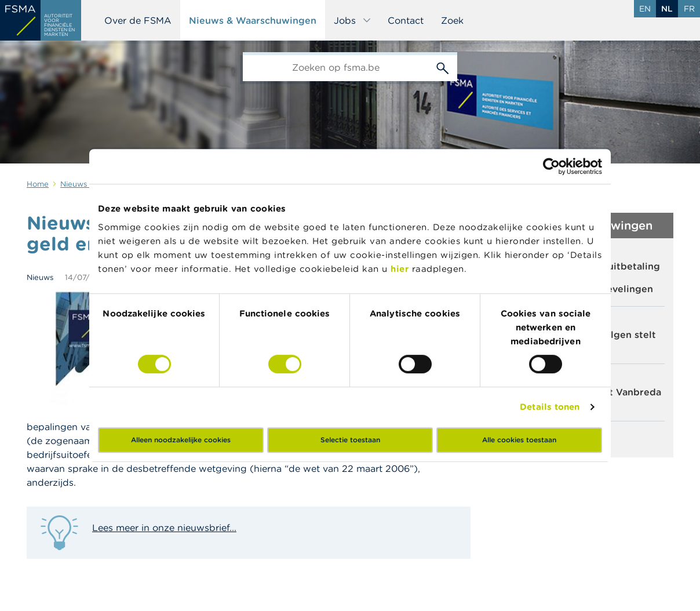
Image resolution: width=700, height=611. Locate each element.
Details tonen (550, 407)
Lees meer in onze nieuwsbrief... (164, 528)
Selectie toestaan (350, 440)
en (645, 9)
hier (401, 269)
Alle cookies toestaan (519, 440)
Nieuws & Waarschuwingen (253, 20)
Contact (406, 20)
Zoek (452, 20)
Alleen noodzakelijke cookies (181, 440)
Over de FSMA (138, 20)
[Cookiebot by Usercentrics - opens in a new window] (551, 166)
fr (689, 9)
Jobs (353, 20)
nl (667, 9)
